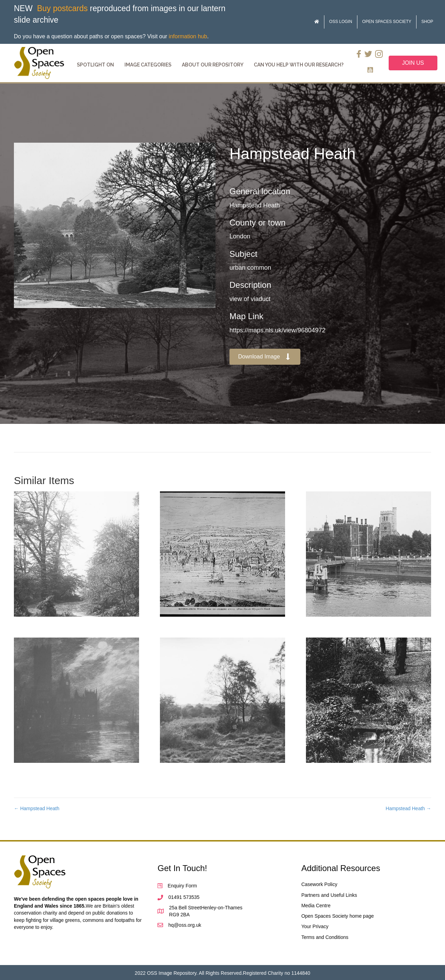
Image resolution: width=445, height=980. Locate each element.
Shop (427, 22)
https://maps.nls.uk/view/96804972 (277, 330)
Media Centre (316, 906)
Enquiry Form (182, 886)
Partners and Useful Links (329, 895)
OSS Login (341, 22)
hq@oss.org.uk (185, 925)
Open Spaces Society (387, 22)
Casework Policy (319, 884)
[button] (265, 357)
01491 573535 (184, 897)
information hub (188, 36)
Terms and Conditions (325, 937)
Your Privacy (315, 926)
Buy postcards (62, 8)
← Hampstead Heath (37, 808)
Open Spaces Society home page (338, 916)
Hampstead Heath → (408, 808)
